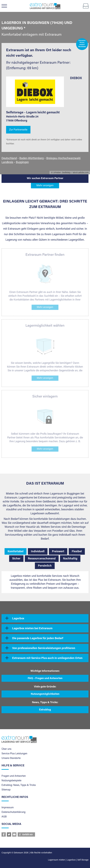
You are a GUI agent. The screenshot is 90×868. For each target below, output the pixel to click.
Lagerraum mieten (56, 860)
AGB (4, 817)
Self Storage (83, 860)
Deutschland (9, 158)
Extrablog (45, 710)
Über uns (6, 749)
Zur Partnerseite (18, 130)
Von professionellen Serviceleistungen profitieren (44, 648)
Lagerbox (18, 619)
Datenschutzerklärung (13, 812)
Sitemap (6, 790)
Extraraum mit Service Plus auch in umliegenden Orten (47, 658)
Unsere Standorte (11, 758)
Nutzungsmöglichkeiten (45, 694)
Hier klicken (82, 47)
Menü (6, 6)
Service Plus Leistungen (14, 754)
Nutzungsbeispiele (11, 781)
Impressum (8, 808)
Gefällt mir (28, 835)
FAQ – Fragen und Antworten (45, 679)
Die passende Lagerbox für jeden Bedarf (38, 639)
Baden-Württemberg (32, 158)
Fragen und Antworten (14, 776)
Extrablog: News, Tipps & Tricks (19, 785)
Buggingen (22, 162)
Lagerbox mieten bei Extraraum (32, 629)
